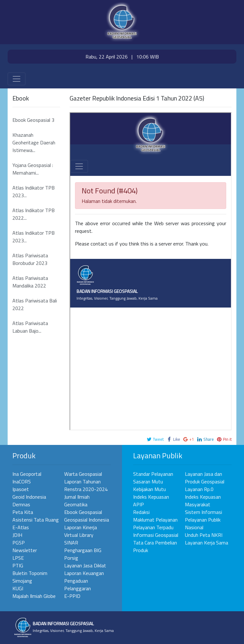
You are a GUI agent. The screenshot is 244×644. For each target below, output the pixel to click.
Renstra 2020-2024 (86, 489)
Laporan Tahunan (82, 481)
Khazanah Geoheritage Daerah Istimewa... (34, 142)
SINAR (71, 543)
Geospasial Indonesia (87, 520)
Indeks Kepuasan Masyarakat (203, 501)
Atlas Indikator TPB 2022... (34, 214)
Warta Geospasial (83, 474)
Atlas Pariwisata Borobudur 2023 (30, 259)
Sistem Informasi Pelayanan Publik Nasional (203, 520)
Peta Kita (23, 512)
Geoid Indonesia (29, 497)
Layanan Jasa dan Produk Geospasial (205, 478)
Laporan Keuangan (84, 573)
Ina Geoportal (27, 474)
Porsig (71, 558)
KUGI (18, 588)
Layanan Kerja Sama (207, 543)
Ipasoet (21, 489)
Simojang (22, 581)
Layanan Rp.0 (199, 489)
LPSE (18, 558)
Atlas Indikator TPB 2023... (34, 191)
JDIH (17, 535)
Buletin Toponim (30, 573)
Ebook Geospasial (83, 512)
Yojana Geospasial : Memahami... (33, 169)
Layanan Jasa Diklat (85, 565)
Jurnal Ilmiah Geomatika (77, 501)
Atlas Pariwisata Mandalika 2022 (30, 282)
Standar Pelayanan (153, 474)
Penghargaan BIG (83, 550)
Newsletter (25, 550)
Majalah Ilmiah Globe (34, 596)
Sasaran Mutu (148, 481)
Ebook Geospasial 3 (33, 120)
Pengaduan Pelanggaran (78, 585)
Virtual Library (79, 535)
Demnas (21, 504)
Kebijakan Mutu (149, 489)
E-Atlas (21, 527)
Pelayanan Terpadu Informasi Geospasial (156, 531)
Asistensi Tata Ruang (36, 520)
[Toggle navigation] (17, 79)
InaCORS (22, 481)
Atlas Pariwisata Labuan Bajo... (30, 327)
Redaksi (141, 512)
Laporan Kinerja (81, 527)
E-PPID (72, 596)
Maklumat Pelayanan (155, 520)
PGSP (19, 543)
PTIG (18, 565)
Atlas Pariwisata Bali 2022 (35, 304)
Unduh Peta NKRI (204, 535)
